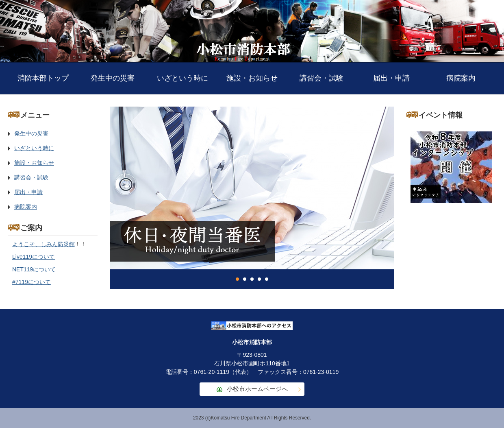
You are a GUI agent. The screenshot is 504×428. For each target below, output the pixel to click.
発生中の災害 (113, 78)
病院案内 (461, 78)
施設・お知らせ (252, 78)
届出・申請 (391, 78)
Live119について (34, 257)
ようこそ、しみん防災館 (43, 244)
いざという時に (182, 78)
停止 (382, 279)
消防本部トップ (43, 78)
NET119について (34, 269)
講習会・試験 (322, 78)
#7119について (31, 282)
